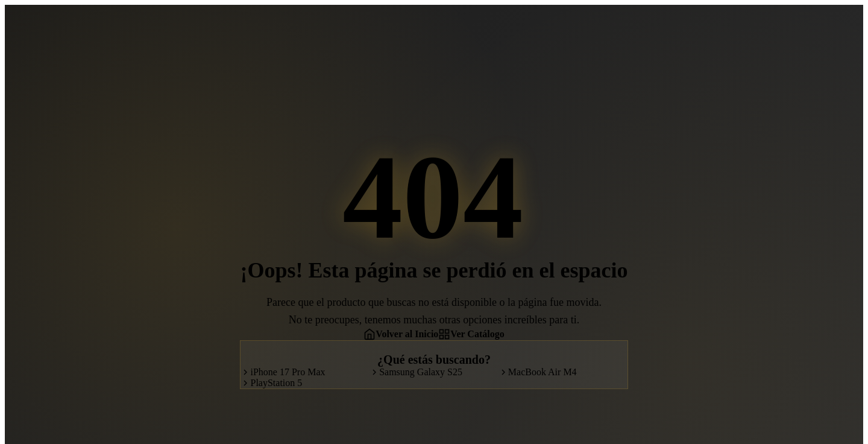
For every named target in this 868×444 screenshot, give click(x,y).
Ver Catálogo (471, 334)
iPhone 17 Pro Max (283, 372)
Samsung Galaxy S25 (416, 372)
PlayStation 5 (271, 383)
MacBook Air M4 (538, 372)
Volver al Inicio (401, 334)
